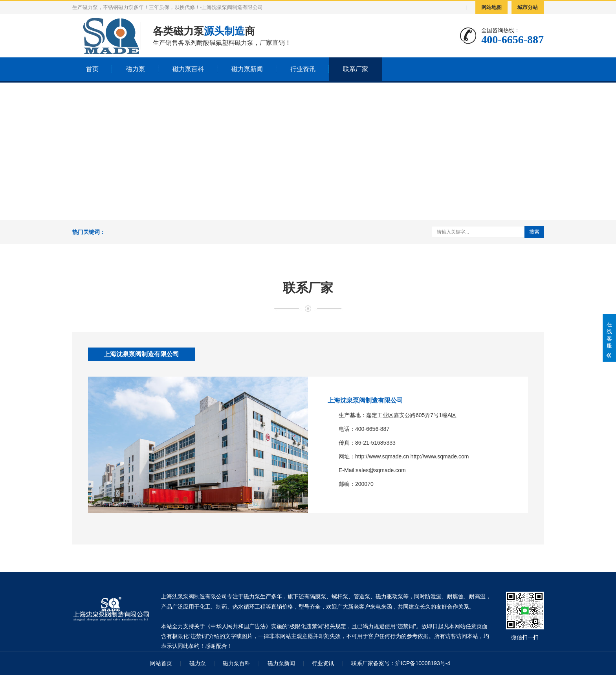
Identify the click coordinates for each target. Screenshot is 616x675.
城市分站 (528, 7)
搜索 (534, 232)
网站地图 (491, 7)
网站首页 (161, 663)
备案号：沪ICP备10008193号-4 (412, 663)
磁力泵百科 (188, 69)
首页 (92, 69)
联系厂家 (356, 69)
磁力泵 (136, 69)
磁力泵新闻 (247, 69)
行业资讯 (303, 69)
